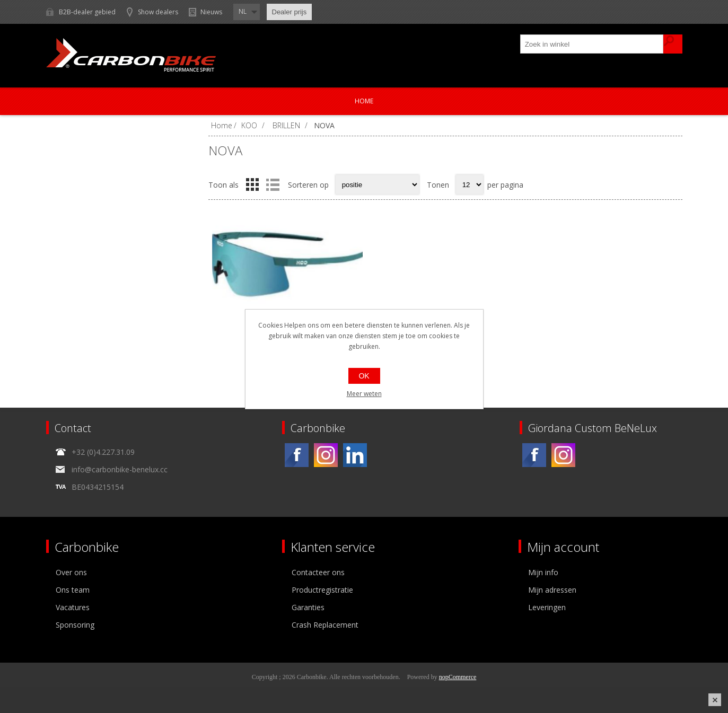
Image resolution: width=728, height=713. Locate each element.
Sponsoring (75, 625)
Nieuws (211, 12)
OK (364, 376)
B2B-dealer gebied (87, 12)
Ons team (73, 590)
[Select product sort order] (377, 184)
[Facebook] (297, 455)
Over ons (71, 572)
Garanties (308, 607)
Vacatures (73, 607)
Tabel (252, 184)
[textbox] (592, 44)
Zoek (673, 44)
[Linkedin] (355, 455)
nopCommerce (458, 677)
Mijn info (543, 572)
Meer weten (364, 394)
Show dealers (158, 12)
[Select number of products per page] (470, 184)
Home (364, 101)
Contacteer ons (318, 572)
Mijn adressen (552, 590)
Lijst (273, 184)
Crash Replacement (325, 625)
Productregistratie (322, 590)
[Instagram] (326, 455)
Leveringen (547, 607)
